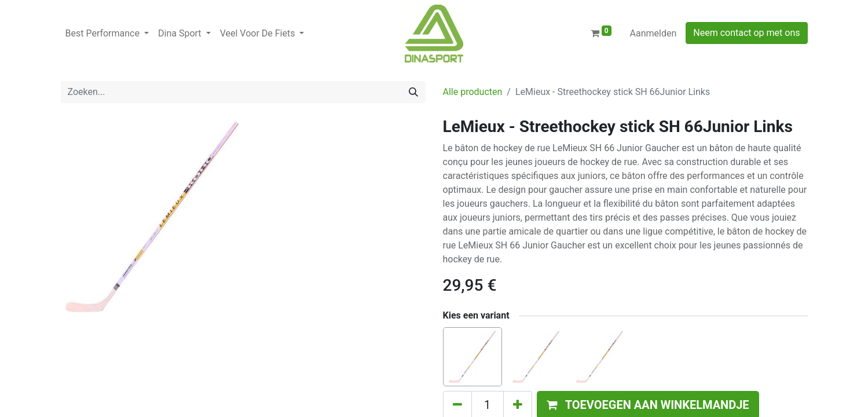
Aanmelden (653, 33)
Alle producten (473, 92)
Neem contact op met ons (746, 33)
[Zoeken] (413, 92)
